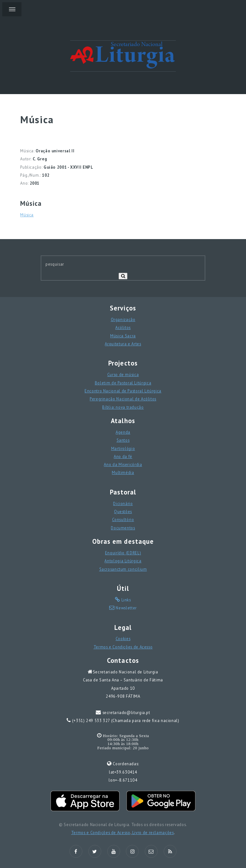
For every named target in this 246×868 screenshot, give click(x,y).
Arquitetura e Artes (123, 344)
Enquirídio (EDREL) (123, 553)
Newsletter (126, 608)
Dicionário (123, 503)
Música (27, 215)
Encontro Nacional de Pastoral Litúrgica (123, 391)
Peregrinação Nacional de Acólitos (123, 399)
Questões (123, 511)
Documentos (123, 528)
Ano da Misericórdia (123, 464)
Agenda (123, 432)
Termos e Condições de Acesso (123, 647)
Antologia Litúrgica (123, 561)
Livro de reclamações (152, 832)
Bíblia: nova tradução (123, 407)
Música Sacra (123, 336)
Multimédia (123, 472)
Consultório (123, 519)
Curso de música (123, 374)
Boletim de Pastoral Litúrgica (123, 383)
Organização (123, 319)
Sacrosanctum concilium (123, 569)
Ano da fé (123, 456)
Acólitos (123, 327)
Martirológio (123, 448)
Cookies (123, 639)
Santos (123, 440)
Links (126, 600)
